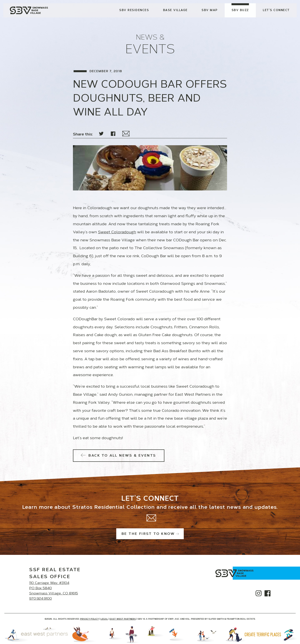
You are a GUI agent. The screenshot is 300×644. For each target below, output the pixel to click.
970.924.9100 (40, 599)
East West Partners (123, 619)
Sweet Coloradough (117, 232)
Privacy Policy (89, 619)
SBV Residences (134, 10)
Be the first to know (150, 534)
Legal (104, 619)
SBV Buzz (240, 10)
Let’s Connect (276, 10)
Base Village (175, 10)
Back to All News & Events (119, 456)
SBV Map (210, 10)
